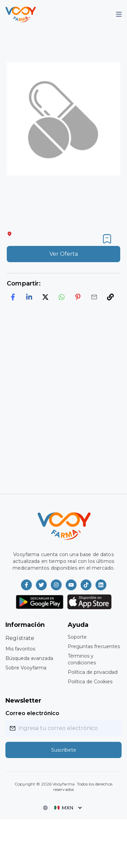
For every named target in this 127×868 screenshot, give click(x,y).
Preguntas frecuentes (94, 646)
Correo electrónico (32, 713)
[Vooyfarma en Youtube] (71, 585)
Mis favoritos (20, 649)
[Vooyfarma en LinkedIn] (101, 585)
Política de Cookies (90, 682)
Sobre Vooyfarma (26, 668)
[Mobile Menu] (119, 14)
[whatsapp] (62, 297)
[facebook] (13, 297)
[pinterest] (78, 297)
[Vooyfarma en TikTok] (86, 585)
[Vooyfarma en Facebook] (26, 585)
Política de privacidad (93, 672)
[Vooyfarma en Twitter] (41, 585)
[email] (94, 297)
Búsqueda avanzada (29, 658)
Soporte (77, 637)
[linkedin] (29, 297)
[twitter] (45, 297)
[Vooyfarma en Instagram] (56, 585)
